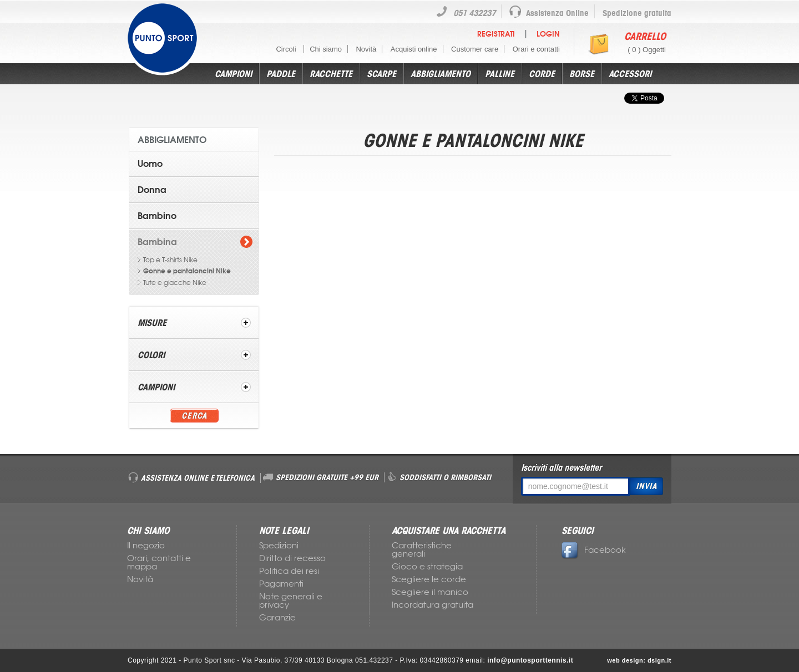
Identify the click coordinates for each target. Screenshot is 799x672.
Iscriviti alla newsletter (561, 467)
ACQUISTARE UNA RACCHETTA (449, 531)
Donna (152, 190)
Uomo (150, 164)
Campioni (233, 74)
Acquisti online (414, 49)
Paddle (281, 74)
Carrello (645, 36)
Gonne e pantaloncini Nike (187, 271)
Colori (151, 355)
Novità (366, 49)
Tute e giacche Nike (175, 283)
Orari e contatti (536, 49)
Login (548, 34)
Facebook (594, 550)
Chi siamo (326, 49)
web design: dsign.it (639, 660)
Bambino (157, 216)
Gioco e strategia (427, 567)
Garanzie (277, 618)
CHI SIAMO (148, 531)
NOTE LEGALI (284, 531)
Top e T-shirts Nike (170, 260)
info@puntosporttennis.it (530, 660)
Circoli (287, 49)
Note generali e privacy (291, 601)
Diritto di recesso (292, 558)
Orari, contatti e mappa (159, 562)
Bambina (157, 242)
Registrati (496, 34)
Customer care (475, 49)
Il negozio (146, 546)
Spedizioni (279, 546)
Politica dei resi (289, 571)
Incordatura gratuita (433, 605)
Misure (152, 323)
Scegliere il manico (430, 592)
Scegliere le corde (429, 579)
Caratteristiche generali (422, 550)
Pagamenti (281, 584)
